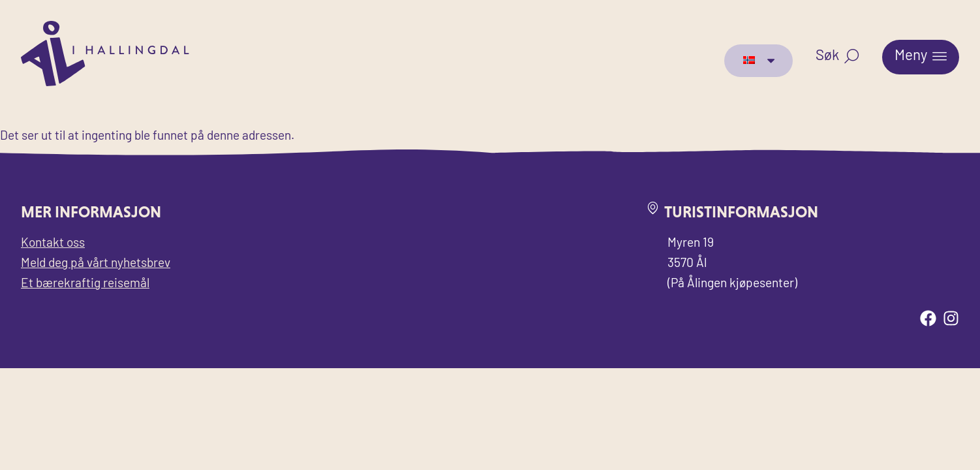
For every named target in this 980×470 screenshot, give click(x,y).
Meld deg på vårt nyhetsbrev (96, 264)
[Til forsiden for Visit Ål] (105, 83)
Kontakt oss (53, 244)
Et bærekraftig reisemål (85, 284)
